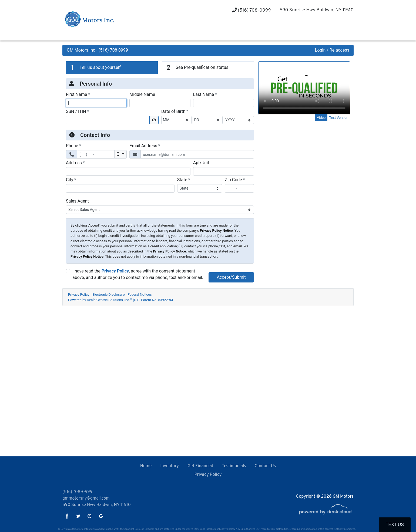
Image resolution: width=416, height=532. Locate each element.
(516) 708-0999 (251, 10)
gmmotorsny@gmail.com (86, 499)
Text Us (395, 525)
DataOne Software (145, 529)
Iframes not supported (208, 247)
